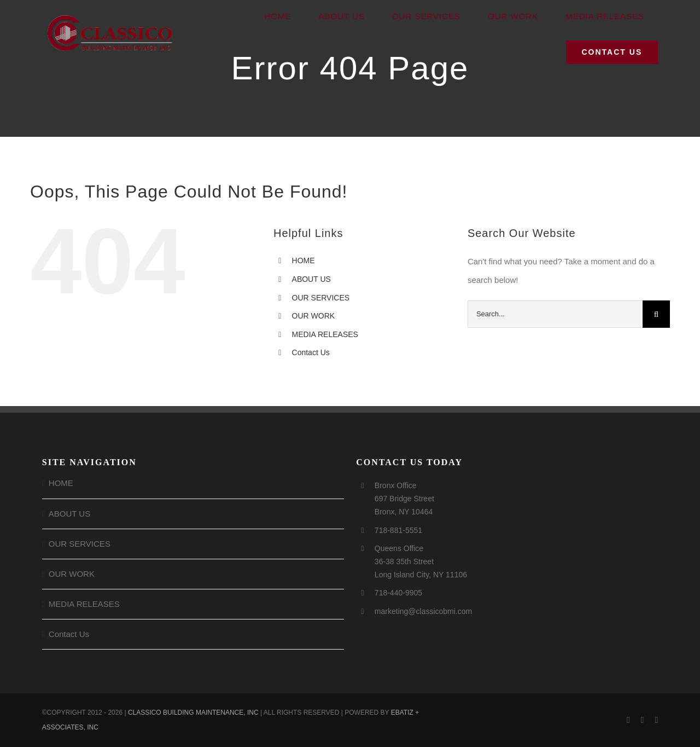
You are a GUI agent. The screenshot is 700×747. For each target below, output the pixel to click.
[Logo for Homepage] (110, 17)
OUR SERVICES (321, 298)
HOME (304, 260)
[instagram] (643, 720)
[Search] (656, 314)
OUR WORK (314, 316)
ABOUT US (311, 279)
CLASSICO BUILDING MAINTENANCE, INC (193, 713)
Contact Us (311, 352)
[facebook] (628, 720)
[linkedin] (656, 720)
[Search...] (555, 314)
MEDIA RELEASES (325, 334)
